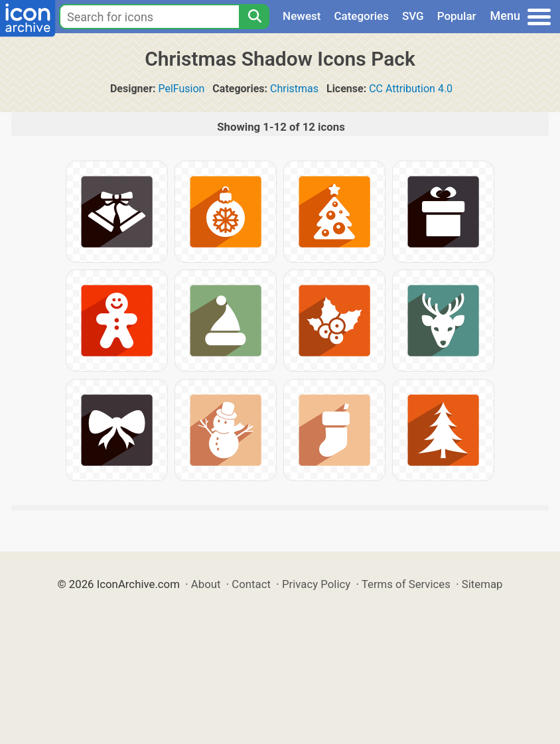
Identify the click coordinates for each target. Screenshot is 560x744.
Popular (457, 16)
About (206, 584)
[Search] (254, 17)
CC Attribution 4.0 (411, 89)
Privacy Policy (316, 584)
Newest (302, 16)
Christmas (294, 89)
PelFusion (181, 89)
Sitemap (482, 584)
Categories (361, 16)
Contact (251, 584)
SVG (413, 16)
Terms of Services (406, 584)
